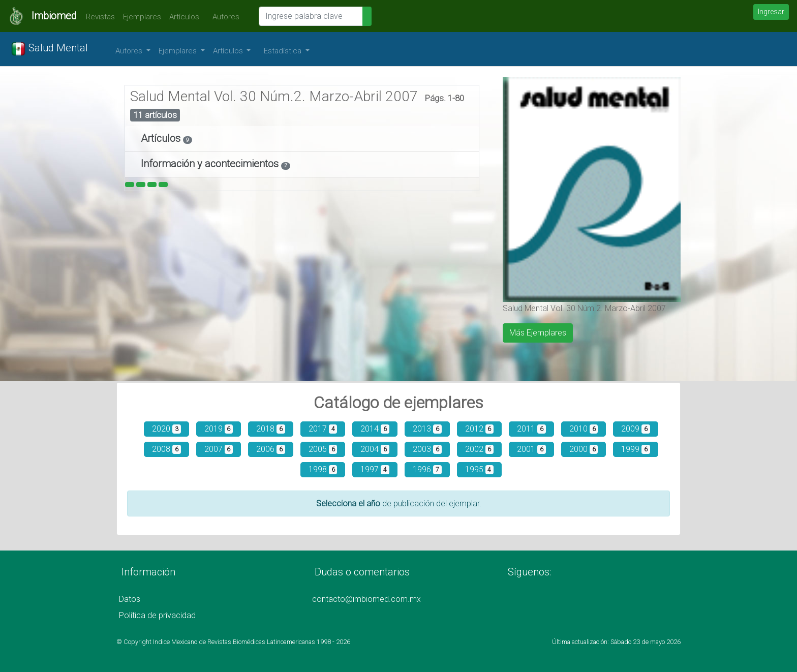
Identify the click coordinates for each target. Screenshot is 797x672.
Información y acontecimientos (211, 164)
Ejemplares (142, 17)
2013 (427, 429)
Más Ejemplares (538, 333)
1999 (636, 449)
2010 (584, 429)
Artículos (184, 17)
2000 (584, 449)
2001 (531, 449)
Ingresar (771, 12)
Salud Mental (49, 49)
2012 (480, 429)
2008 (166, 449)
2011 (531, 429)
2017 (323, 429)
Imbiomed (54, 16)
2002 (480, 449)
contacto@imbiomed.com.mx (366, 599)
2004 (375, 449)
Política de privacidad (157, 615)
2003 (427, 449)
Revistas (98, 17)
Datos (130, 599)
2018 (271, 429)
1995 (480, 469)
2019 (219, 429)
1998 (323, 469)
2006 (271, 449)
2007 (219, 449)
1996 (427, 469)
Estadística (284, 51)
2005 (323, 449)
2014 (375, 429)
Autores (223, 17)
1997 (375, 469)
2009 (636, 429)
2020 (166, 429)
